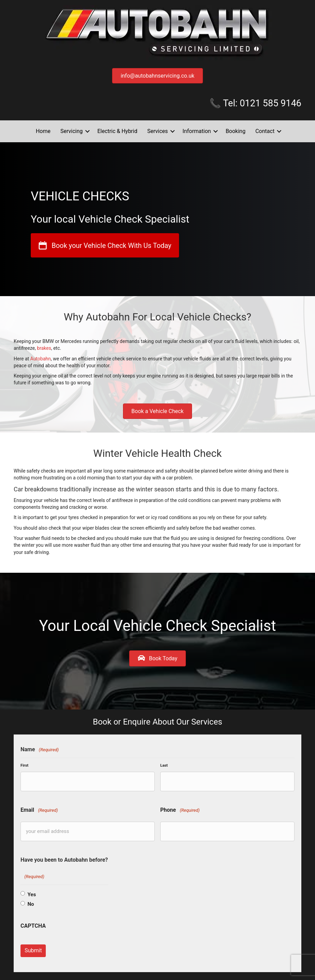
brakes (44, 348)
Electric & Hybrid (117, 131)
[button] (87, 131)
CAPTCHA (33, 922)
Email (39, 808)
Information (197, 131)
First (24, 765)
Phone (180, 808)
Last (164, 765)
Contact (265, 131)
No (31, 900)
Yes (32, 890)
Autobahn (41, 359)
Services (157, 131)
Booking (235, 131)
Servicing (72, 131)
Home (43, 131)
